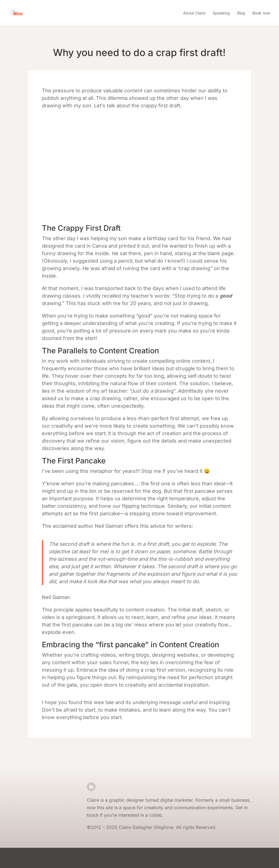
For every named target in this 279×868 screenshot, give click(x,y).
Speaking (221, 13)
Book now (261, 13)
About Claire (194, 13)
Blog (241, 13)
